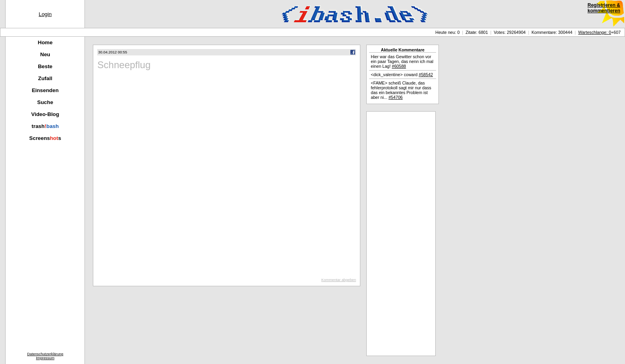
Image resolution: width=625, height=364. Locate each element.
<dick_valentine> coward (402, 75)
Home (45, 42)
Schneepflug (124, 65)
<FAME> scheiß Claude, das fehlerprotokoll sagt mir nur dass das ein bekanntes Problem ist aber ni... (401, 90)
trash (45, 126)
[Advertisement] (401, 234)
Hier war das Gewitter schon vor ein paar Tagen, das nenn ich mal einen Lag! (402, 61)
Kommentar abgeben (339, 280)
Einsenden (45, 90)
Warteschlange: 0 (595, 32)
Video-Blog (45, 114)
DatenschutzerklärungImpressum (45, 356)
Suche (45, 102)
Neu (45, 54)
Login (45, 14)
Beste (45, 66)
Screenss (45, 138)
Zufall (45, 78)
